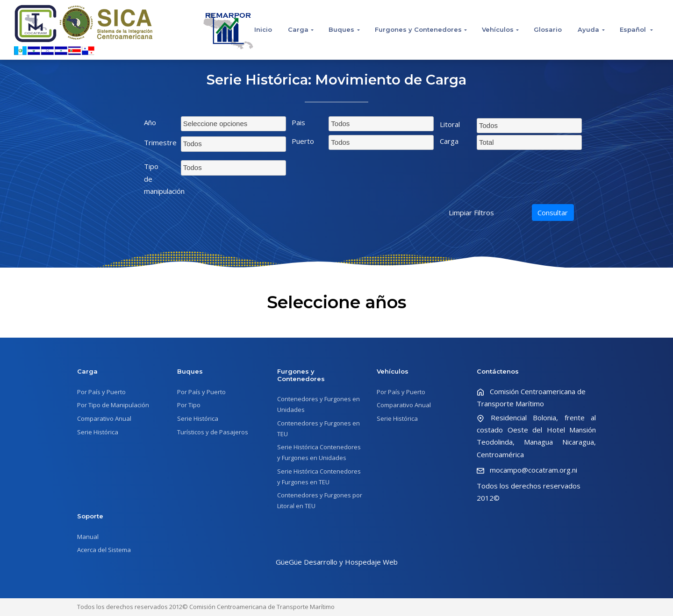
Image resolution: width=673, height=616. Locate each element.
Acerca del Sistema (104, 550)
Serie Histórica (98, 432)
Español (634, 29)
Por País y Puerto (101, 392)
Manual (88, 537)
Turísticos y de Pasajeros (213, 432)
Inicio (263, 29)
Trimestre (159, 142)
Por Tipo (189, 405)
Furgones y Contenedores (418, 29)
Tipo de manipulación (159, 179)
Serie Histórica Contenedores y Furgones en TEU (319, 477)
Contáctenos (498, 371)
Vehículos (498, 29)
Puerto (303, 141)
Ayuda (588, 29)
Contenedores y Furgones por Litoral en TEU (320, 500)
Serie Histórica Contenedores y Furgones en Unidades (319, 452)
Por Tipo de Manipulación (113, 405)
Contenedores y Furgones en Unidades (319, 404)
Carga (298, 29)
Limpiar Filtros (471, 212)
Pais (298, 122)
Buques (341, 29)
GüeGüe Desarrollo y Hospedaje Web (337, 562)
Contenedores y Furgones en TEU (319, 428)
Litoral (450, 124)
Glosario (548, 29)
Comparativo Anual (104, 418)
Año (150, 122)
